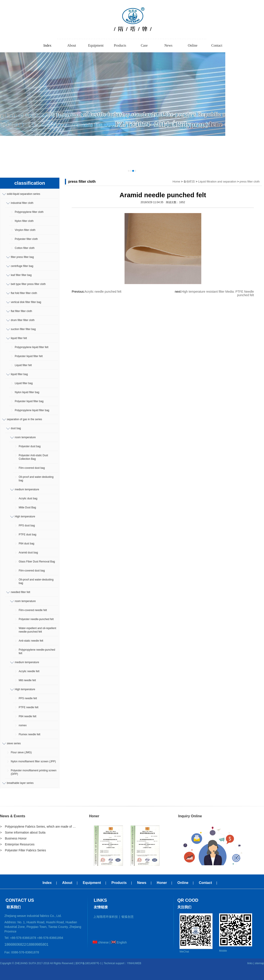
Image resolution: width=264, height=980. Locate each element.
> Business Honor (13, 838)
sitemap (259, 963)
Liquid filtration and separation (217, 182)
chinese (101, 942)
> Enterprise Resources (17, 844)
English (119, 942)
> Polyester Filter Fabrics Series (23, 850)
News (168, 45)
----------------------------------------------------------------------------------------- (132, 39)
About (72, 45)
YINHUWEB (134, 963)
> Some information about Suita (23, 832)
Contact (217, 45)
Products (120, 45)
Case (144, 45)
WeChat (184, 952)
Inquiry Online (190, 816)
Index (47, 45)
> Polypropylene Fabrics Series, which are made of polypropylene (38, 827)
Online (193, 45)
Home (176, 182)
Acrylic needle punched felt (103, 292)
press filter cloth (250, 182)
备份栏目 (189, 182)
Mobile (223, 951)
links (250, 963)
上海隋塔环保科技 (106, 917)
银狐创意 (128, 917)
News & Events (13, 816)
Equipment (96, 45)
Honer (94, 816)
